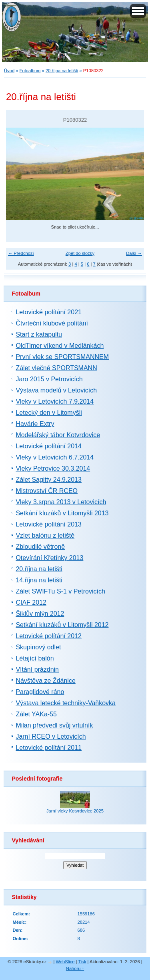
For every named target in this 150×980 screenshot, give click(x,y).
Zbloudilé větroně (40, 547)
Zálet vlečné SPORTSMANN (56, 368)
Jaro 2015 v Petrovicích (49, 379)
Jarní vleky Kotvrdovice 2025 (75, 811)
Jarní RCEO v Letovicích (51, 736)
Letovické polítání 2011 (49, 748)
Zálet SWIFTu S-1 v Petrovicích (60, 591)
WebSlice (65, 962)
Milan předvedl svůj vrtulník (54, 725)
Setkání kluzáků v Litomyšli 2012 (62, 625)
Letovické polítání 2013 (49, 524)
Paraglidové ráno (40, 692)
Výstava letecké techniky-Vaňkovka (66, 703)
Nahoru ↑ (75, 968)
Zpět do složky (80, 253)
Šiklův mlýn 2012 (40, 614)
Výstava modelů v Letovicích (56, 390)
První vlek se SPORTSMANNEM (62, 357)
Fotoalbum (30, 71)
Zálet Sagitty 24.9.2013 (49, 480)
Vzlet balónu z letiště (45, 535)
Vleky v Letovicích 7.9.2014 (55, 401)
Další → (134, 253)
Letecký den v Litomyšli (49, 413)
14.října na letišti (39, 580)
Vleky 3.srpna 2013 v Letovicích (61, 502)
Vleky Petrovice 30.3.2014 (53, 468)
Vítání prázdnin (37, 669)
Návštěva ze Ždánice (45, 681)
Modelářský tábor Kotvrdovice (58, 435)
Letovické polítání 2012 (49, 636)
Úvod (9, 71)
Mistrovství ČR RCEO (47, 491)
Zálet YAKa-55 (36, 714)
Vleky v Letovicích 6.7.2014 (55, 457)
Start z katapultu (39, 334)
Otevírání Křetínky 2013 (49, 558)
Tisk (82, 962)
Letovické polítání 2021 (49, 312)
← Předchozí (21, 253)
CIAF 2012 (31, 602)
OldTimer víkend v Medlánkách (60, 346)
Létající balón (35, 658)
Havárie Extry (35, 424)
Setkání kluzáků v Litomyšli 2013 (62, 513)
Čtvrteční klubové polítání (52, 323)
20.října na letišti (62, 71)
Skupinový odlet (38, 647)
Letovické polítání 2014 (49, 446)
